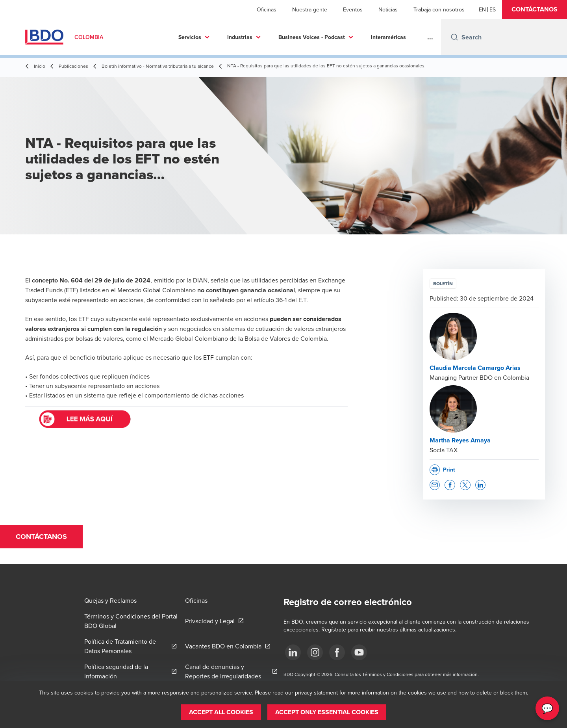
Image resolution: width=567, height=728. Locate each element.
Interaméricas (352, 37)
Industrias (203, 37)
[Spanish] (493, 9)
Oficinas (267, 9)
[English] (482, 9)
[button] (535, 9)
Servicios (153, 37)
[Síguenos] (293, 652)
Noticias (388, 9)
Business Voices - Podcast (275, 37)
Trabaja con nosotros (439, 9)
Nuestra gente (310, 9)
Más (395, 37)
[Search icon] (454, 37)
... (430, 37)
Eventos (353, 9)
